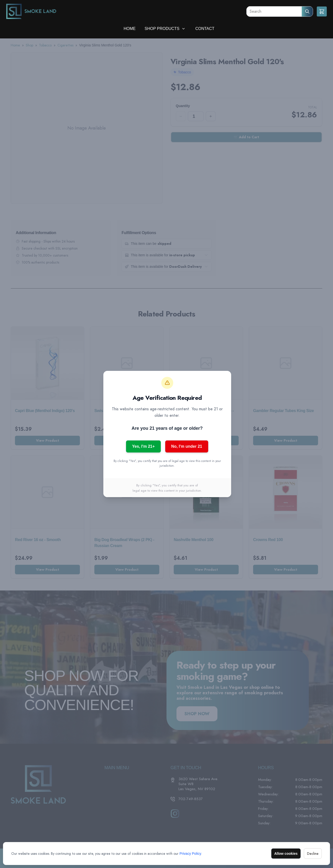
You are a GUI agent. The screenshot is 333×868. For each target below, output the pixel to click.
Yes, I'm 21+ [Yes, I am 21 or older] (143, 446)
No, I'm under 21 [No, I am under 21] (187, 446)
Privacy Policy (190, 854)
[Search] (274, 11)
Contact (205, 29)
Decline (313, 854)
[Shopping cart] (322, 11)
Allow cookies (286, 854)
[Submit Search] (307, 11)
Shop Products (162, 29)
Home (130, 29)
